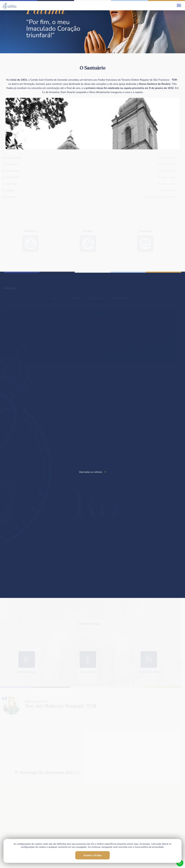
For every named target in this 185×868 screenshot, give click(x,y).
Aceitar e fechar (92, 855)
